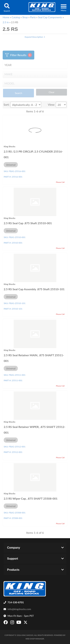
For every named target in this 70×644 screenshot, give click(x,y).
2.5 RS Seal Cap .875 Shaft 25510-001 (28, 223)
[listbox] (35, 65)
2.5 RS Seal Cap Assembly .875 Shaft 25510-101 (34, 289)
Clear (52, 92)
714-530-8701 (16, 602)
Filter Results (18, 55)
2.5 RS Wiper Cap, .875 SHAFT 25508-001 (31, 498)
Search (18, 93)
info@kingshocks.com (19, 609)
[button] (7, 7)
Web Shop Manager (35, 639)
